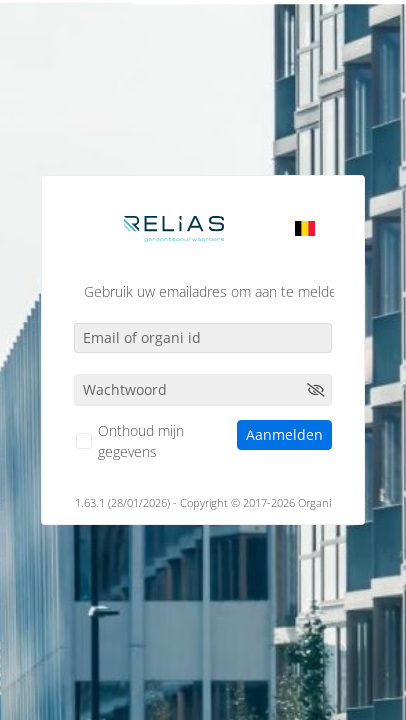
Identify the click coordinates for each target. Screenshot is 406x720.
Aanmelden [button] (284, 434)
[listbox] (305, 228)
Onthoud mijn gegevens (141, 441)
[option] (305, 228)
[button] (316, 390)
